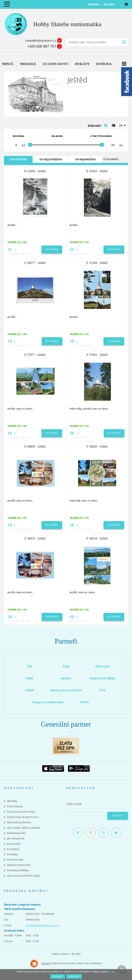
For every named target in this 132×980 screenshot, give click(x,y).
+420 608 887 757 (42, 46)
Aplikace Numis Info (19, 865)
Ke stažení (13, 849)
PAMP (30, 690)
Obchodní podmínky (19, 822)
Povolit (58, 976)
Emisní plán (14, 844)
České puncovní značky (21, 812)
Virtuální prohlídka (18, 870)
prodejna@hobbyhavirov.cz (43, 925)
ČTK (102, 690)
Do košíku (52, 249)
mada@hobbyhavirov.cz (41, 41)
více (111, 971)
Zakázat (74, 976)
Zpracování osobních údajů (23, 876)
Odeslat (118, 816)
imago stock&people (48, 702)
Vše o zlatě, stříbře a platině (23, 828)
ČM (30, 666)
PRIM (30, 678)
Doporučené (18, 159)
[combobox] (123, 125)
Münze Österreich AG (66, 690)
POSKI (84, 702)
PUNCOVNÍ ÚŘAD (103, 678)
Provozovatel (15, 860)
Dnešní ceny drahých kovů (23, 817)
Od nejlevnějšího (51, 159)
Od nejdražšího (86, 159)
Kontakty (12, 854)
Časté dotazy (15, 806)
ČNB (66, 666)
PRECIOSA (102, 666)
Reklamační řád (16, 833)
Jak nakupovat (16, 838)
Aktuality (12, 801)
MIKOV (66, 678)
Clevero (40, 964)
